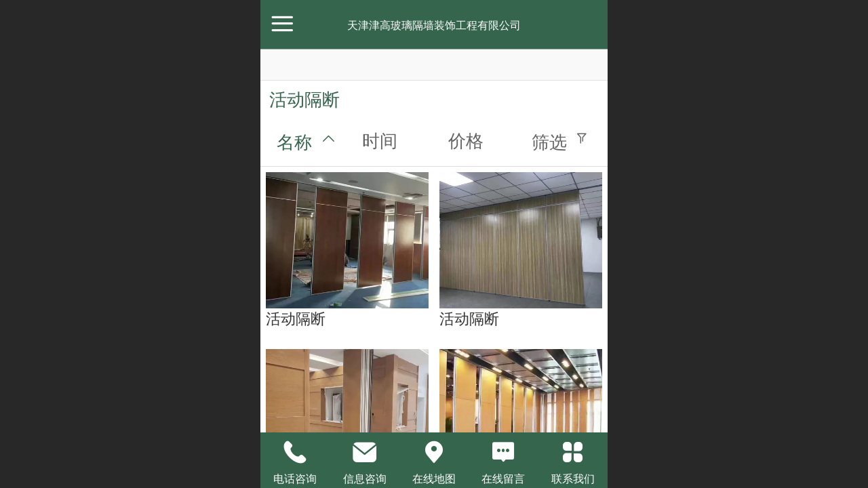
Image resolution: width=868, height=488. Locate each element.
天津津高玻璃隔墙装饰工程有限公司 (434, 25)
